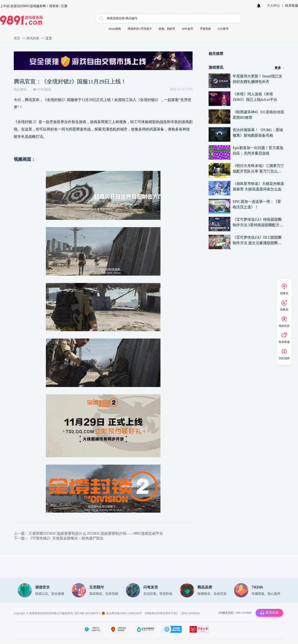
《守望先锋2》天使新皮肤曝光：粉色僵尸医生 (66, 538)
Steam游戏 (115, 29)
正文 (49, 38)
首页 (17, 38)
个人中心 (273, 6)
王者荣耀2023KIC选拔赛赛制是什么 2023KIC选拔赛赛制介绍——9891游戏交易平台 (96, 533)
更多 (278, 68)
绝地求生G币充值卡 (140, 29)
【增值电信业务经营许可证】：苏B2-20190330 (171, 613)
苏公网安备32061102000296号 (124, 613)
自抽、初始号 (167, 29)
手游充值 (205, 29)
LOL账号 (223, 29)
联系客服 (292, 6)
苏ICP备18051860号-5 (87, 613)
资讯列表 (33, 38)
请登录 (54, 6)
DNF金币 (188, 29)
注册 (64, 6)
